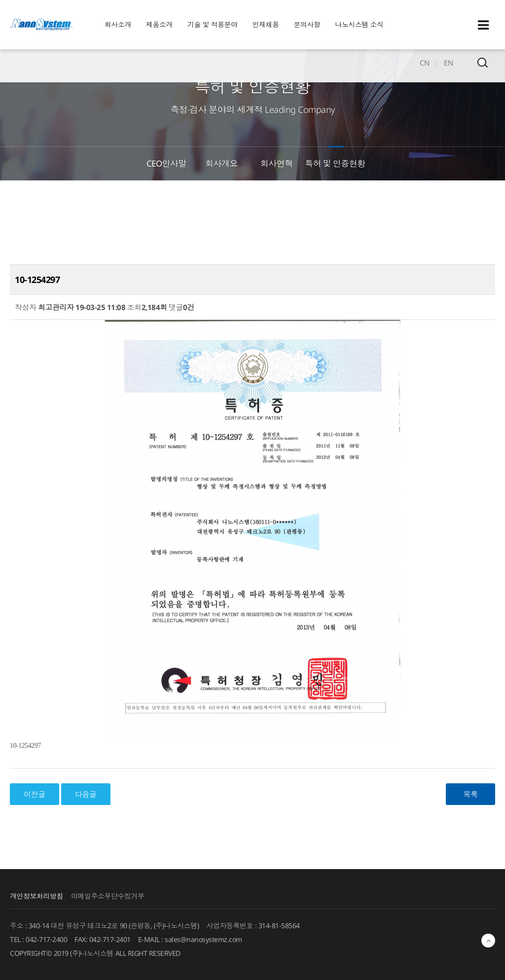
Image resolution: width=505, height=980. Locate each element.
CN (424, 63)
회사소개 (118, 24)
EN (448, 63)
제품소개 (159, 24)
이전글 (35, 794)
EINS (41, 25)
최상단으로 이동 (488, 941)
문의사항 (307, 24)
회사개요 (221, 163)
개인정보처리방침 (36, 896)
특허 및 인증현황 (335, 163)
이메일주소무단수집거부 (108, 896)
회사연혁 (277, 163)
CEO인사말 (166, 163)
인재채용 (266, 24)
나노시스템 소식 (360, 24)
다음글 (86, 794)
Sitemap (483, 25)
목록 (471, 794)
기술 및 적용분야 (213, 24)
